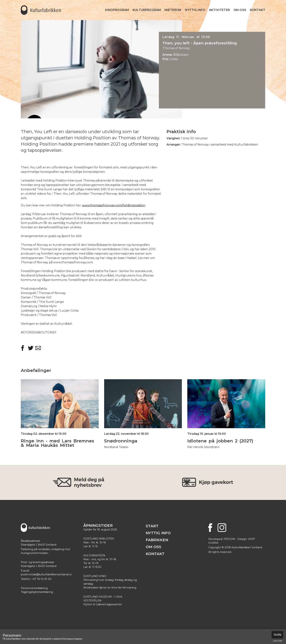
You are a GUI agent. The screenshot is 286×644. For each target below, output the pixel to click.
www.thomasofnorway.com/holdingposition (114, 205)
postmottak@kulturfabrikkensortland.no (46, 574)
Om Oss (240, 10)
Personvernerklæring (34, 588)
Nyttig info (195, 10)
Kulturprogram (147, 10)
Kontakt (258, 10)
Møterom (173, 10)
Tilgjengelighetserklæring (37, 592)
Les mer (278, 641)
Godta (278, 635)
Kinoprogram (117, 10)
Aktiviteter (219, 10)
